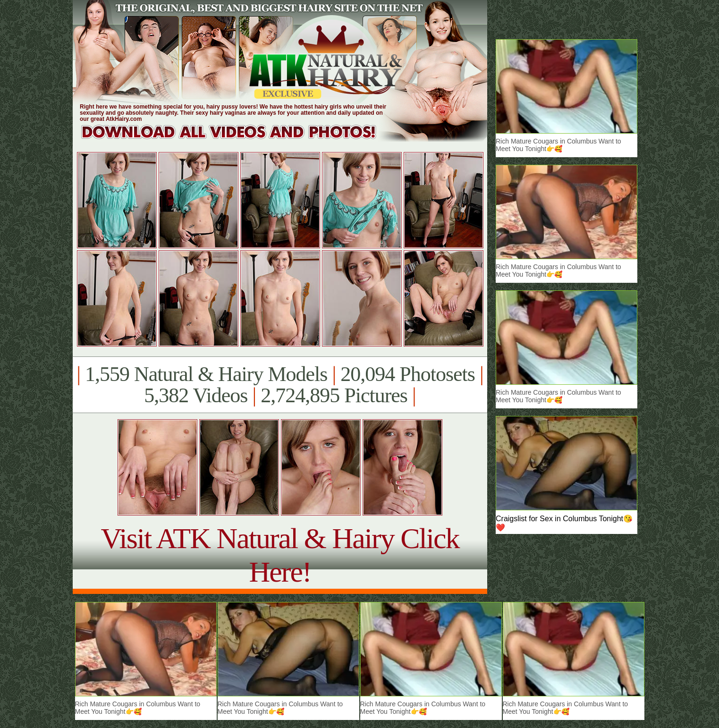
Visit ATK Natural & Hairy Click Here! (280, 555)
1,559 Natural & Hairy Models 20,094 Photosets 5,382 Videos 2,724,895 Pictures (280, 385)
